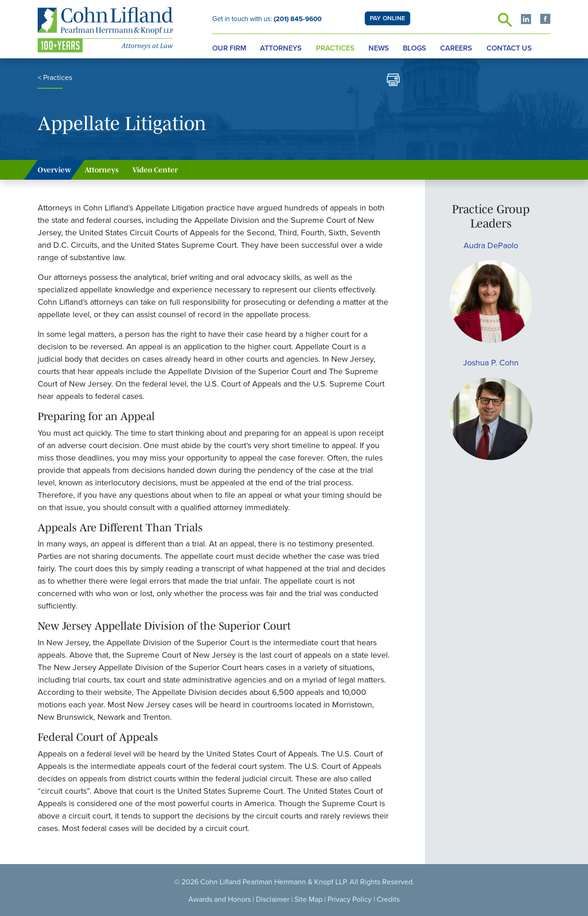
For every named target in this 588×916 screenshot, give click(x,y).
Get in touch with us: (267, 19)
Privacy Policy (350, 899)
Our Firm (229, 48)
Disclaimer (273, 899)
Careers (456, 48)
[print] (393, 81)
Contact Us (509, 48)
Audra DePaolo (491, 245)
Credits (388, 899)
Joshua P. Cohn (491, 363)
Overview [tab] (54, 170)
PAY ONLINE (387, 18)
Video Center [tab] (155, 170)
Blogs (415, 48)
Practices (335, 48)
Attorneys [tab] (102, 170)
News (379, 48)
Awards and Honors (220, 899)
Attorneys (281, 48)
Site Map (308, 899)
